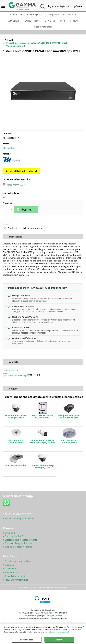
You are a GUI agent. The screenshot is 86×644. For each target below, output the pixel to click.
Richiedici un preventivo (16, 578)
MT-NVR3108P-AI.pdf (16, 187)
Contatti (74, 22)
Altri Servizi (13, 22)
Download (50, 22)
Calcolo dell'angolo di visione (19, 545)
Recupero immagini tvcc (16, 582)
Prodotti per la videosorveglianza (26, 15)
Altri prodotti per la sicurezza (62, 15)
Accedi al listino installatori (21, 174)
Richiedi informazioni (33, 230)
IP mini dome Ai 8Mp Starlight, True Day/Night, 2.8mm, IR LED (43, 469)
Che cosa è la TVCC (14, 538)
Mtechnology (9, 150)
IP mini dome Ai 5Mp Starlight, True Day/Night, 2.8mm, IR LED (16, 419)
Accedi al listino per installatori (19, 521)
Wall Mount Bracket (16, 468)
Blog (63, 22)
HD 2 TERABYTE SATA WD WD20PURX (43, 419)
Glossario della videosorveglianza (20, 542)
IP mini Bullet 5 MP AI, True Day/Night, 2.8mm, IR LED (43, 444)
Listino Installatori (43, 29)
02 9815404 (50, 615)
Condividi (12, 230)
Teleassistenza (12, 571)
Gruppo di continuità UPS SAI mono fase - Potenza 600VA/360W (69, 419)
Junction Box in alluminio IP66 (16, 444)
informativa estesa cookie (60, 632)
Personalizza (27, 640)
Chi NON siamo (32, 22)
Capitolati (9, 567)
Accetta (59, 640)
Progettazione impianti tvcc (18, 563)
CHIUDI (84, 627)
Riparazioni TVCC (13, 575)
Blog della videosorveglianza (18, 549)
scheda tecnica (11, 372)
